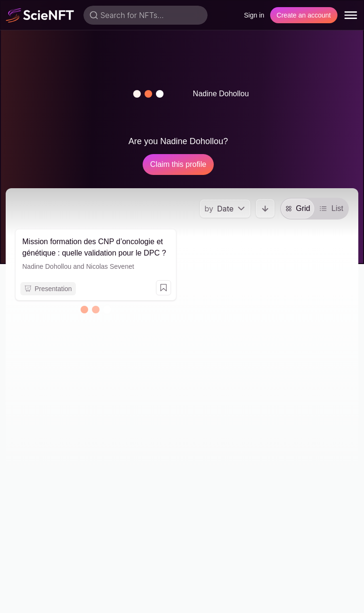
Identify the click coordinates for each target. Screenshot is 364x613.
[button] (148, 94)
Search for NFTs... (132, 15)
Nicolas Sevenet (110, 266)
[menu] (351, 15)
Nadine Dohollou (47, 266)
